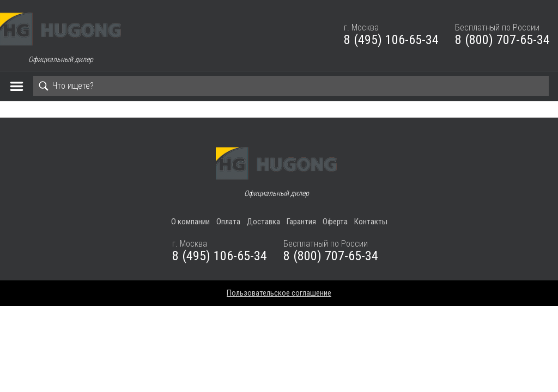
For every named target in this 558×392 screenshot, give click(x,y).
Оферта (335, 222)
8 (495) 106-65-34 (391, 40)
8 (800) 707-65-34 (502, 40)
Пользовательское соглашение (279, 293)
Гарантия (301, 222)
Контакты (371, 222)
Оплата (228, 222)
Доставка (263, 222)
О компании (190, 222)
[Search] (291, 86)
